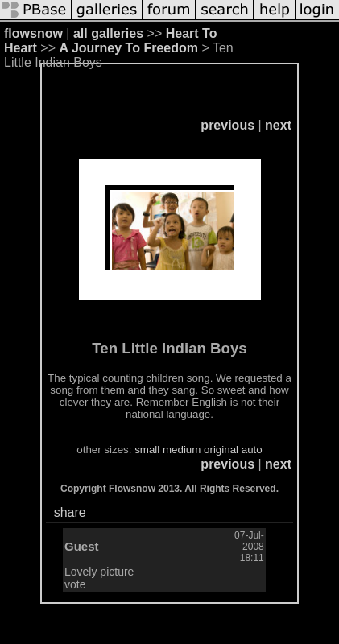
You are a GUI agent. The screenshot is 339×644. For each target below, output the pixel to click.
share (70, 512)
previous (227, 125)
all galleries (108, 33)
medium (182, 450)
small (147, 450)
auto (252, 450)
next (278, 125)
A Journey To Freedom (128, 48)
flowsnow (33, 33)
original (221, 450)
